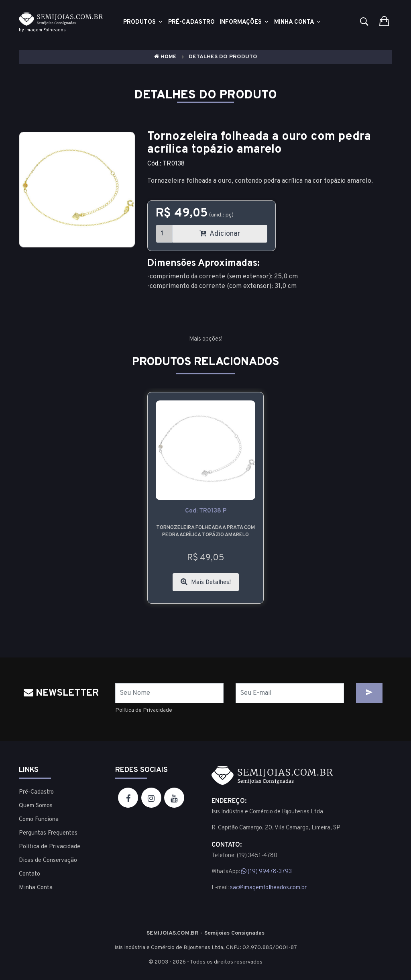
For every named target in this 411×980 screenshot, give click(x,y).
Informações (244, 22)
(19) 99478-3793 (267, 872)
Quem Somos (36, 806)
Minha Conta (298, 22)
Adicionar (220, 234)
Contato (30, 874)
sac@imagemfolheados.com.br (268, 888)
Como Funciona (39, 820)
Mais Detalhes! (206, 582)
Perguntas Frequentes (48, 833)
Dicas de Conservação (48, 861)
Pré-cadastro (191, 22)
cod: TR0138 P (206, 511)
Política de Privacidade (144, 710)
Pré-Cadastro (36, 792)
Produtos (143, 22)
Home (165, 57)
